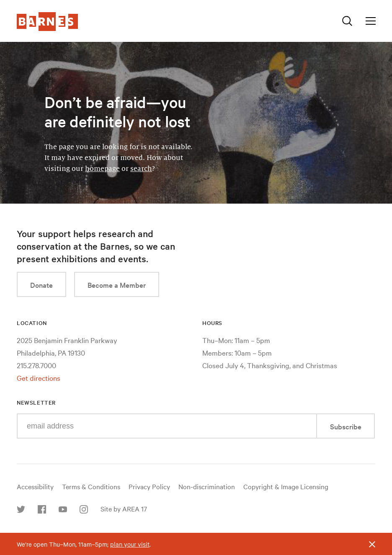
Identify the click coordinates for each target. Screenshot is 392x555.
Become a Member (117, 285)
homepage (102, 169)
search (141, 169)
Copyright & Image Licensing (286, 486)
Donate (41, 285)
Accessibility (35, 486)
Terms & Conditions (91, 486)
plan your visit (130, 544)
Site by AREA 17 (124, 509)
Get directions (39, 378)
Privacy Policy (149, 486)
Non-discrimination (207, 486)
